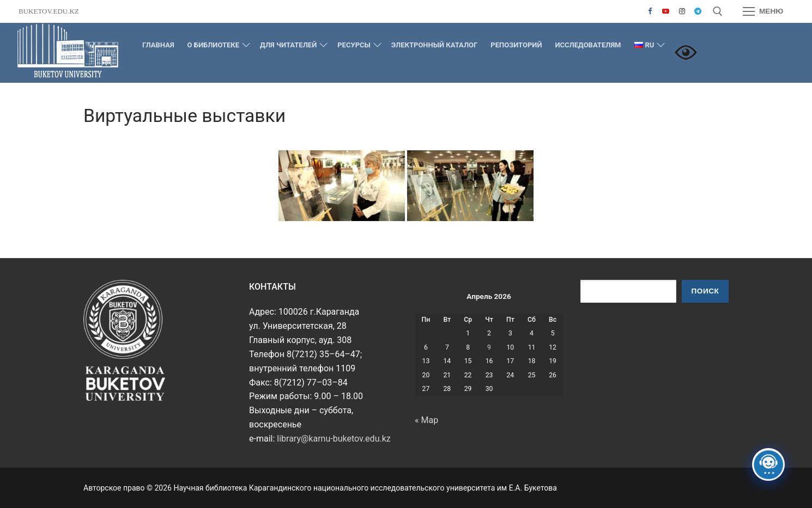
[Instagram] (681, 11)
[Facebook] (650, 11)
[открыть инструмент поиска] (718, 11)
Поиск (705, 291)
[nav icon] (763, 11)
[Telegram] (698, 11)
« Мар (426, 420)
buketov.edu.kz (49, 11)
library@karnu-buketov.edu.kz (334, 439)
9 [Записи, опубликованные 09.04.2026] (489, 347)
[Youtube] (666, 11)
